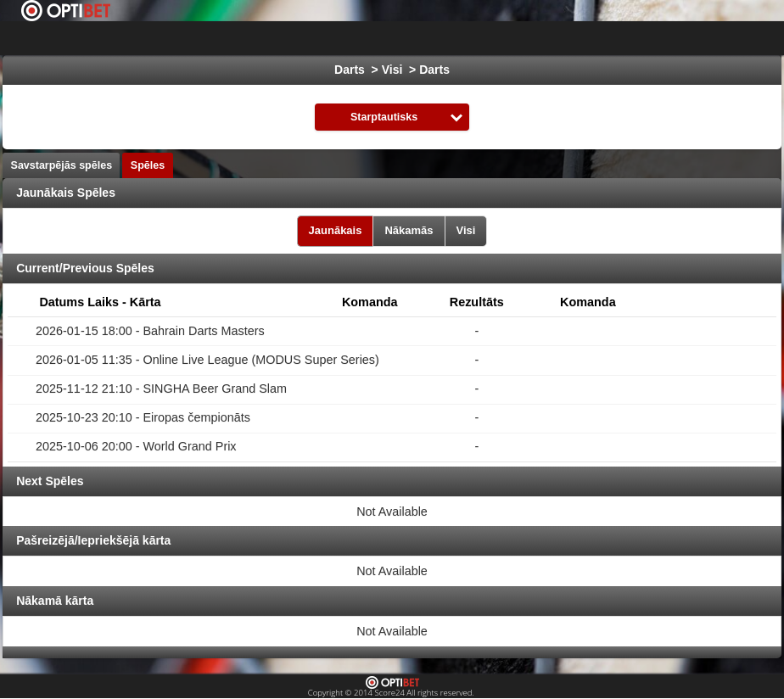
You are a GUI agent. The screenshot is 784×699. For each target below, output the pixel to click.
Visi (466, 230)
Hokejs (473, 38)
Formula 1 (631, 38)
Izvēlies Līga (305, 38)
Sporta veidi (717, 38)
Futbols (407, 38)
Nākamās (409, 230)
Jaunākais (336, 230)
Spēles (148, 165)
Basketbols (548, 38)
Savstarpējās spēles (62, 165)
